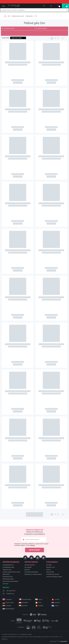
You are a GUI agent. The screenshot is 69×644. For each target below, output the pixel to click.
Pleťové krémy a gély (18, 16)
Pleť (9, 16)
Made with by (59, 641)
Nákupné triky (7, 570)
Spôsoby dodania (30, 565)
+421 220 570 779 (11, 591)
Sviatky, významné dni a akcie (11, 572)
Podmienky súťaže (8, 579)
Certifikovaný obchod (53, 574)
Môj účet (27, 570)
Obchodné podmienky (31, 572)
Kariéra (48, 570)
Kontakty (49, 565)
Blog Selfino (6, 574)
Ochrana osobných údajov (54, 577)
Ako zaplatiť (28, 567)
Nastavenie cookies (26, 634)
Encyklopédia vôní (8, 565)
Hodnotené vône (8, 577)
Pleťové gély (29, 16)
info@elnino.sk (10, 594)
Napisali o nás (51, 567)
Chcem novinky (34, 550)
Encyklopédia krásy (8, 567)
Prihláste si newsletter (34, 532)
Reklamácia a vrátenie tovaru (33, 574)
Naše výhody (50, 572)
